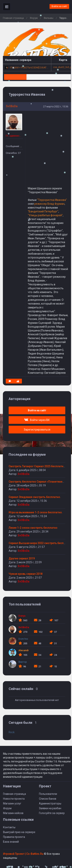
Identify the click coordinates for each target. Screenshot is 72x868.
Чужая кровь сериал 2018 (26, 574)
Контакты (9, 827)
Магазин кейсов (13, 813)
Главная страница (13, 18)
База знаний (11, 842)
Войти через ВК (37, 420)
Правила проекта (14, 837)
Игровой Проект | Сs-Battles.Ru (23, 854)
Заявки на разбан (50, 808)
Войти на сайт (59, 6)
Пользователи (48, 794)
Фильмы (48, 18)
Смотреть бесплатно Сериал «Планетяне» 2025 (40, 482)
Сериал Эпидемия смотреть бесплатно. (35, 497)
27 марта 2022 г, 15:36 (56, 106)
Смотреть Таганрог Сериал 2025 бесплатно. (37, 466)
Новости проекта (14, 799)
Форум (34, 18)
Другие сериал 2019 (22, 558)
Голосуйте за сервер (52, 813)
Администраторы (50, 803)
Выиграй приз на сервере (19, 832)
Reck (12, 732)
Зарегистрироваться (37, 430)
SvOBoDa (12, 106)
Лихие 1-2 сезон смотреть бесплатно (33, 528)
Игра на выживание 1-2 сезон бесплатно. (36, 512)
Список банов (48, 799)
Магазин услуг (12, 803)
